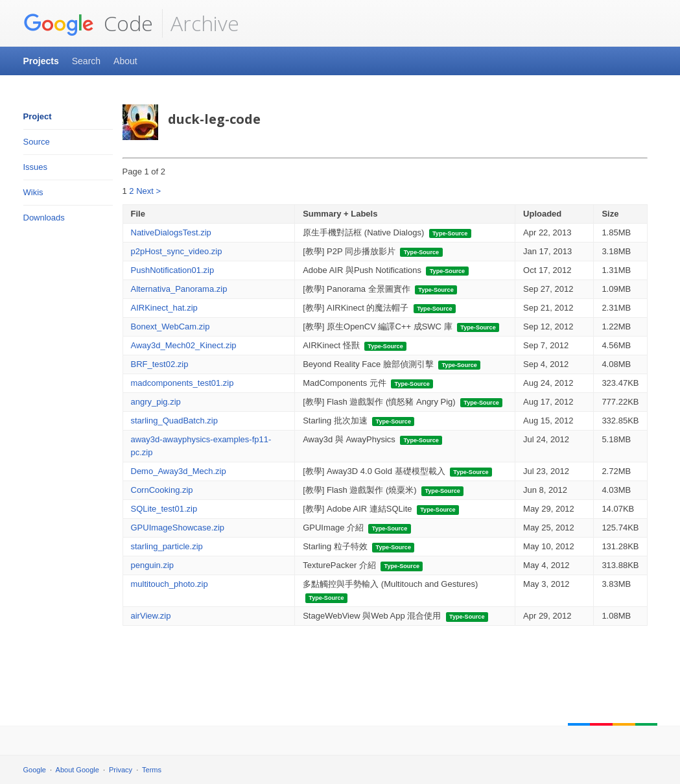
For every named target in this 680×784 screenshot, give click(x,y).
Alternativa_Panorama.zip (179, 289)
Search (86, 61)
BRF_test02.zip (160, 364)
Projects (41, 61)
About (125, 61)
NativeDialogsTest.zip (171, 232)
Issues (36, 167)
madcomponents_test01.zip (182, 383)
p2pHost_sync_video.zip (177, 251)
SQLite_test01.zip (164, 509)
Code (88, 23)
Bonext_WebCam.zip (170, 327)
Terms (152, 770)
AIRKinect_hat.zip (164, 308)
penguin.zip (153, 565)
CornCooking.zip (162, 490)
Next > (148, 191)
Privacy (121, 770)
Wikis (33, 192)
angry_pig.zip (156, 402)
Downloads (44, 218)
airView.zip (151, 616)
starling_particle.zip (167, 546)
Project (38, 116)
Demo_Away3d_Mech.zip (179, 471)
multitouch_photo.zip (170, 584)
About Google (77, 770)
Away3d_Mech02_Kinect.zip (184, 345)
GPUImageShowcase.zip (178, 528)
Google (35, 770)
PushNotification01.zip (173, 270)
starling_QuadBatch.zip (174, 421)
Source (37, 142)
